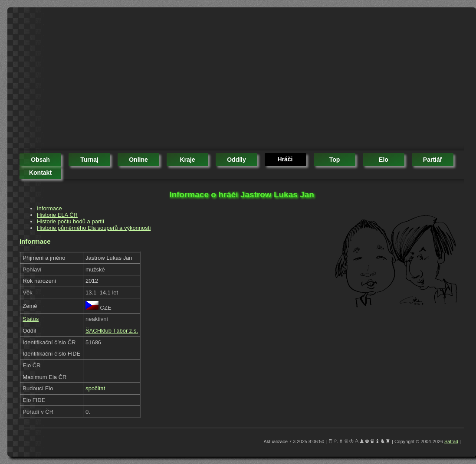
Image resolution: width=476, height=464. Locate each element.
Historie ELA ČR (57, 215)
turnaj (89, 160)
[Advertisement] (167, 80)
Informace (49, 208)
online (138, 160)
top (335, 160)
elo (384, 160)
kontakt (40, 173)
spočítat (95, 388)
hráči (285, 159)
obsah (40, 160)
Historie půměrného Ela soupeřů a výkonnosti (94, 228)
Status (31, 319)
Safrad (451, 441)
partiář (433, 160)
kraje (187, 160)
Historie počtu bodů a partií (71, 221)
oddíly (236, 160)
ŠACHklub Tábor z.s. (112, 331)
